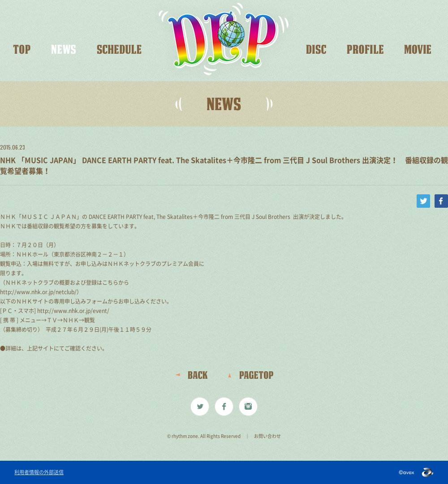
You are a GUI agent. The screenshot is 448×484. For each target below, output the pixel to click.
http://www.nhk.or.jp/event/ (73, 311)
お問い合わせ (267, 436)
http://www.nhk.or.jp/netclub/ (38, 292)
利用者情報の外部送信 (39, 472)
